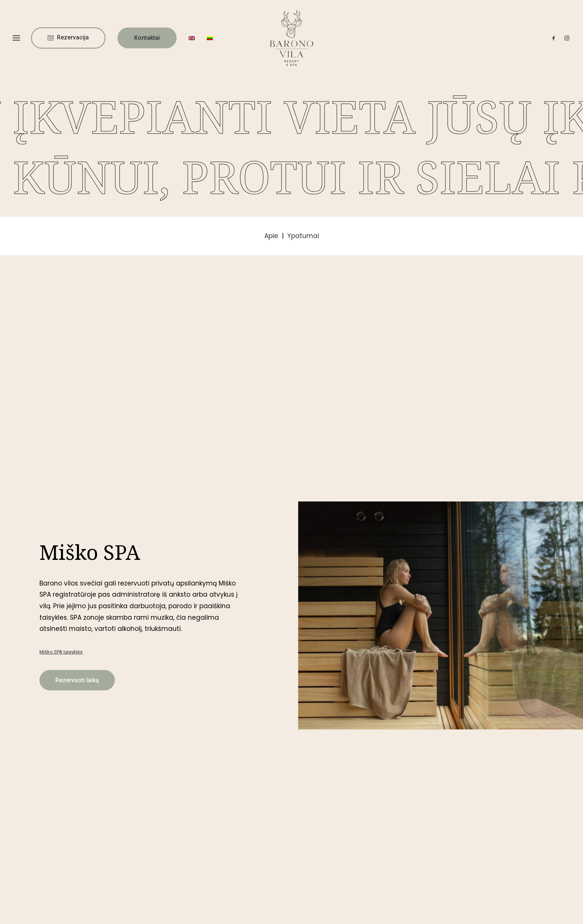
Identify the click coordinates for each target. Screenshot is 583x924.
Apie (272, 236)
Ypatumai (303, 236)
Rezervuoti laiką (77, 449)
